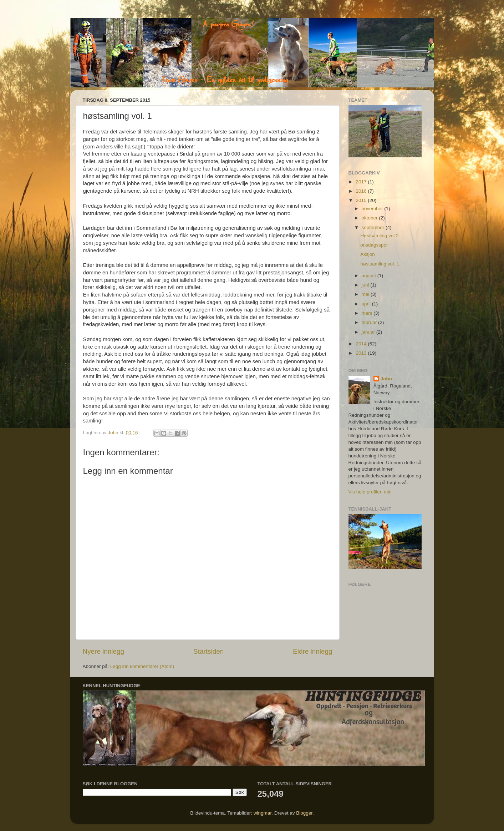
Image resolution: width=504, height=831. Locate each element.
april (367, 304)
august (370, 276)
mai (366, 294)
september (374, 227)
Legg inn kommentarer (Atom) (142, 666)
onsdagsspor (374, 245)
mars (368, 313)
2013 (362, 353)
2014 (362, 344)
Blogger (304, 813)
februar (370, 322)
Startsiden (208, 651)
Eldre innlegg (312, 651)
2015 (362, 200)
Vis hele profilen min (370, 492)
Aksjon (368, 254)
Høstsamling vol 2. (380, 236)
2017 (362, 182)
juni (366, 285)
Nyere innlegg (104, 651)
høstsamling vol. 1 (380, 264)
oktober (370, 218)
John (386, 379)
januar (369, 332)
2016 (362, 191)
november (373, 209)
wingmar (263, 813)
